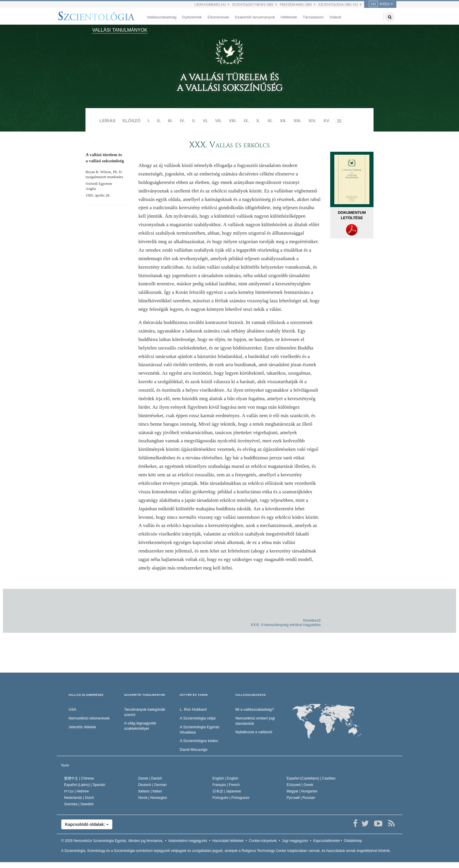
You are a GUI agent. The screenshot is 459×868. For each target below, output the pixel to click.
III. (171, 121)
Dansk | (150, 778)
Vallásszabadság (162, 17)
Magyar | (302, 791)
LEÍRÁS (107, 121)
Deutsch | (152, 785)
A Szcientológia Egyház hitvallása (200, 730)
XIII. (298, 121)
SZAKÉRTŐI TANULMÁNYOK (145, 695)
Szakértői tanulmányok (255, 17)
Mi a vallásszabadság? (255, 709)
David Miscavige (194, 750)
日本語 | (227, 791)
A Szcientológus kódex (199, 741)
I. (149, 121)
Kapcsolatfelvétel (327, 841)
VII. (219, 121)
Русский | (301, 798)
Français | (226, 785)
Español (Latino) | (85, 785)
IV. (182, 121)
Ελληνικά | (300, 785)
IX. (246, 121)
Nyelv (65, 765)
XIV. (312, 121)
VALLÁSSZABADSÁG (251, 695)
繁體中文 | (79, 778)
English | (226, 778)
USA (72, 709)
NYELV (379, 4)
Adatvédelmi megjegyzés (187, 841)
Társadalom (313, 17)
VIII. (233, 121)
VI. (205, 121)
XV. (327, 121)
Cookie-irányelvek (263, 841)
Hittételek (289, 17)
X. (258, 121)
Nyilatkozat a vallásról (254, 732)
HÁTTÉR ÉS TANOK (194, 695)
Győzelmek (192, 17)
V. (194, 121)
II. (159, 121)
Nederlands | (79, 798)
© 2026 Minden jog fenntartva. (112, 841)
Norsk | (153, 798)
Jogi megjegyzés (295, 841)
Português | (231, 798)
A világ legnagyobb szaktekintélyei (140, 726)
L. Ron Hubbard (193, 709)
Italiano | (150, 791)
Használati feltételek (228, 841)
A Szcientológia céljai (198, 718)
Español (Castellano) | (311, 778)
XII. (283, 121)
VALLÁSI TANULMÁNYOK (120, 30)
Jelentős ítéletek (82, 727)
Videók (335, 17)
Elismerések (218, 17)
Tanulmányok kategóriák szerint (145, 712)
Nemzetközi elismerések (89, 718)
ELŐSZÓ (131, 121)
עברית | (76, 791)
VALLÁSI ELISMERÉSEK (86, 695)
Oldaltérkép (353, 841)
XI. (270, 121)
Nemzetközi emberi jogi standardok (255, 721)
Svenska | (79, 804)
